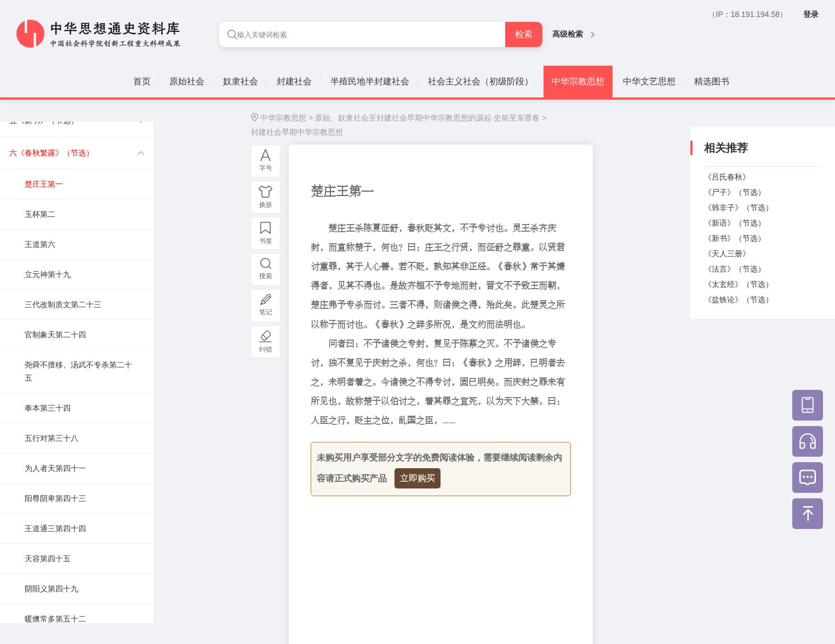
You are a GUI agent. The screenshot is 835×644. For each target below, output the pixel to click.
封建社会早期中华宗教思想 (297, 132)
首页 (142, 81)
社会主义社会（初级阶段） (481, 81)
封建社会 (294, 81)
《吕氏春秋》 (727, 177)
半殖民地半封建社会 (370, 81)
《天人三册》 (727, 254)
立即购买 (417, 478)
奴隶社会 (241, 81)
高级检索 (573, 34)
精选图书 (712, 81)
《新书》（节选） (735, 238)
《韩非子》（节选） (739, 208)
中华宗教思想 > (287, 118)
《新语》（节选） (735, 223)
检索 (524, 34)
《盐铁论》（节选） (739, 300)
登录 (811, 14)
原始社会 (187, 81)
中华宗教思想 (578, 81)
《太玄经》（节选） (739, 284)
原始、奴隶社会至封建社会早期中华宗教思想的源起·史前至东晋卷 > (431, 118)
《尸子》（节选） (735, 192)
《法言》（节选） (735, 269)
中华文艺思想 (649, 81)
